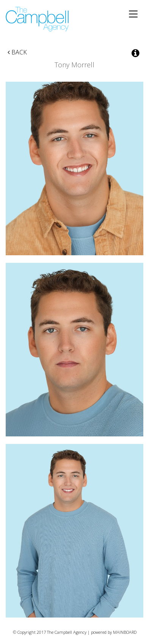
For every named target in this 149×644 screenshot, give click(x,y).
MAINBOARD (125, 632)
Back (17, 52)
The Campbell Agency (38, 19)
